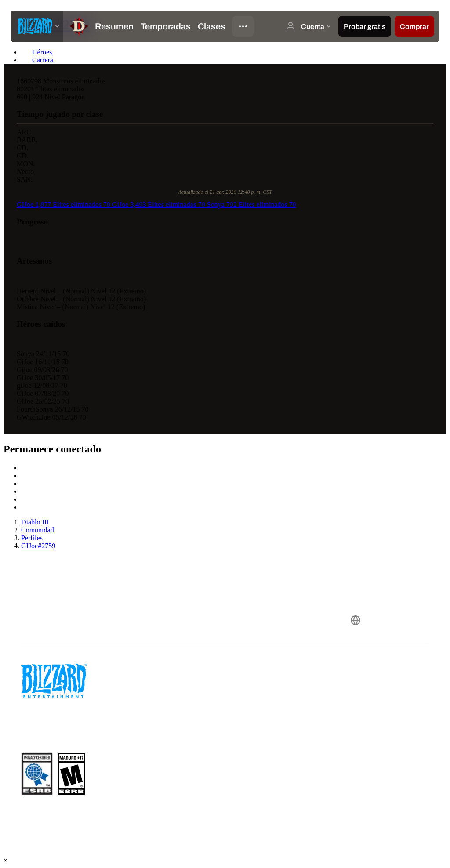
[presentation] (37, 26)
